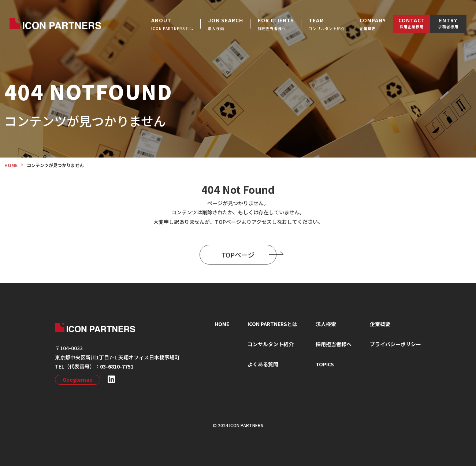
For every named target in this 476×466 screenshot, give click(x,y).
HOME (222, 324)
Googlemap (78, 380)
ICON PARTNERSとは (272, 324)
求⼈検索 (326, 324)
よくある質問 (263, 364)
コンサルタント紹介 (271, 344)
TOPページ (249, 255)
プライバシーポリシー (395, 344)
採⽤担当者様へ (334, 344)
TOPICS (325, 364)
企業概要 (380, 324)
